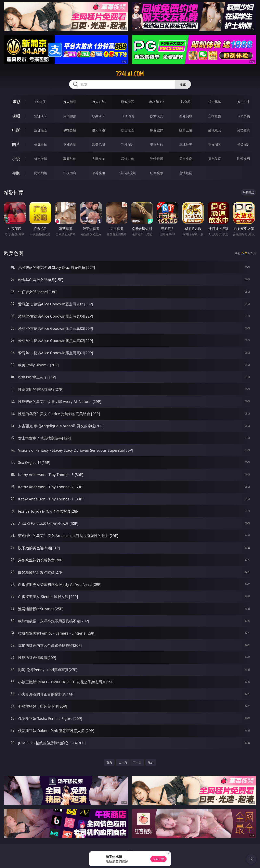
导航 (16, 173)
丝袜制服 (186, 116)
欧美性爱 (128, 130)
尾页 (151, 762)
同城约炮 (41, 173)
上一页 (123, 762)
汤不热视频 (128, 173)
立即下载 (158, 859)
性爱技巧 (244, 159)
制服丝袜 (157, 130)
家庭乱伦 (70, 159)
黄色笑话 (215, 159)
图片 (16, 144)
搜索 (183, 84)
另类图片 (244, 144)
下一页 (137, 762)
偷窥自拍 (41, 144)
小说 (16, 159)
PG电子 (41, 102)
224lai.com (130, 74)
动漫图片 (128, 144)
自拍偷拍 (70, 116)
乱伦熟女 (215, 130)
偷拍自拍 (70, 130)
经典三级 (186, 130)
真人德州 (70, 102)
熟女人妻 (157, 116)
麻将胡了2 (157, 102)
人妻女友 (99, 159)
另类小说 (186, 159)
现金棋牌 (215, 102)
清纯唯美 (186, 144)
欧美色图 (99, 144)
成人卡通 (99, 130)
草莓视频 (99, 173)
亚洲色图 (70, 144)
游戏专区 (128, 102)
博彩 (16, 102)
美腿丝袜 (157, 144)
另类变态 (244, 130)
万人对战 (99, 102)
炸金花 (186, 102)
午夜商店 (70, 173)
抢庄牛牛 (244, 102)
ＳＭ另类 (244, 116)
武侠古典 (128, 159)
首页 (109, 762)
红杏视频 (157, 173)
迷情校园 (157, 159)
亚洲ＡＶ (41, 116)
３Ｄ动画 (128, 116)
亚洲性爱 (41, 130)
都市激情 (41, 159)
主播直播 (215, 116)
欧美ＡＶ (99, 116)
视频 (16, 116)
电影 (16, 130)
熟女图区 (215, 144)
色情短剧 (186, 173)
